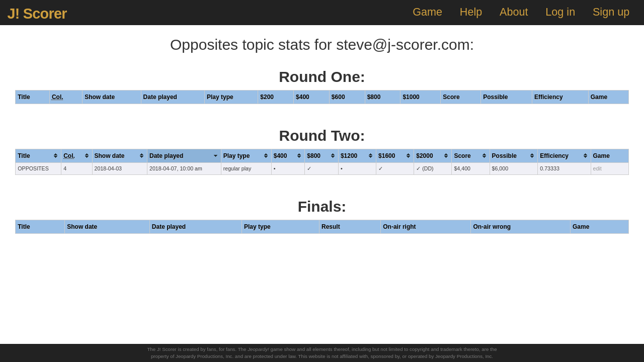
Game (427, 12)
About (514, 12)
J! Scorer (37, 14)
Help (471, 12)
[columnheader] (38, 156)
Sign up (611, 12)
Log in (560, 12)
